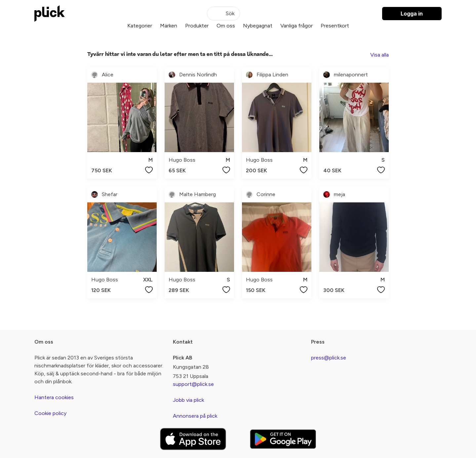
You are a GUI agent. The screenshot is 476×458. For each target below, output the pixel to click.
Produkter (197, 26)
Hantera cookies (54, 397)
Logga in (412, 14)
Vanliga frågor (297, 26)
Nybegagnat (258, 26)
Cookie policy (50, 413)
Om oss (226, 26)
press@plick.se (329, 358)
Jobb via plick (188, 400)
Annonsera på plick (195, 416)
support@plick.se (193, 384)
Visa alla (379, 55)
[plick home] (50, 14)
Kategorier (140, 26)
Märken (169, 26)
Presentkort (335, 26)
